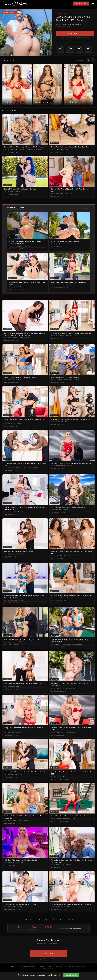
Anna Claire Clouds (15, 468)
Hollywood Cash (21, 554)
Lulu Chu (59, 776)
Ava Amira (12, 686)
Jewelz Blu (13, 191)
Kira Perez (59, 510)
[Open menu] (93, 4)
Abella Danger (18, 246)
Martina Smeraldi (14, 338)
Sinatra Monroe (14, 642)
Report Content (73, 966)
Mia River (17, 287)
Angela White (13, 600)
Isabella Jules (13, 379)
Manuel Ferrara (77, 24)
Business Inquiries (28, 966)
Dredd (18, 686)
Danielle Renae (61, 688)
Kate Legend (13, 774)
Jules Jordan (26, 246)
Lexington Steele (69, 285)
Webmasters (48, 969)
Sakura (58, 149)
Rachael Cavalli (61, 732)
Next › (71, 920)
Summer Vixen (14, 149)
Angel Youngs (70, 644)
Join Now (81, 4)
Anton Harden (65, 149)
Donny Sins (29, 149)
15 (59, 920)
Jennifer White (14, 512)
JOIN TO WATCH (75, 33)
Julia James (60, 907)
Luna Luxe (59, 379)
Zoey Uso (59, 466)
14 (52, 920)
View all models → (79, 60)
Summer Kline (60, 193)
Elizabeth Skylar (14, 821)
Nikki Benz (12, 862)
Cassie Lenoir (67, 24)
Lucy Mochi (66, 335)
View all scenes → (89, 111)
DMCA (85, 966)
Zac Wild (19, 191)
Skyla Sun (12, 424)
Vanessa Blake (60, 818)
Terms (43, 966)
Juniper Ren (60, 422)
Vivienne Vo (60, 598)
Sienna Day (59, 865)
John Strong (22, 149)
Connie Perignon (61, 644)
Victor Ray (73, 335)
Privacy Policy (55, 966)
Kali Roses (13, 732)
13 (45, 920)
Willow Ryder (60, 556)
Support (13, 966)
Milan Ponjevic (38, 149)
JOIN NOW (48, 954)
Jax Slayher (68, 193)
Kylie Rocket (60, 285)
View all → (86, 208)
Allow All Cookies (71, 975)
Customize (57, 975)
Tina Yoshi (59, 244)
